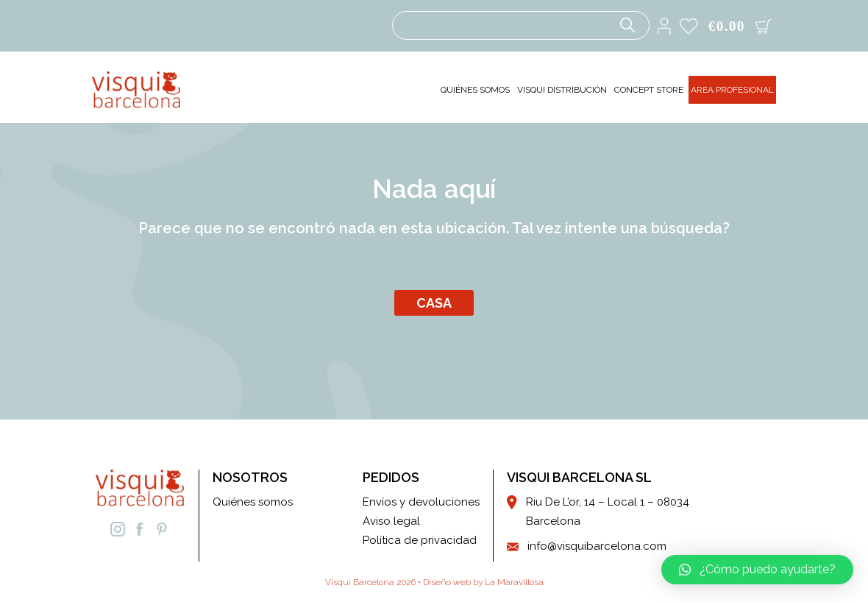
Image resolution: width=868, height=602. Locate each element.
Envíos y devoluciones (421, 502)
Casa (434, 303)
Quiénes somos (253, 502)
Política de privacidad (420, 540)
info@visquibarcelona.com (597, 546)
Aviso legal (391, 521)
